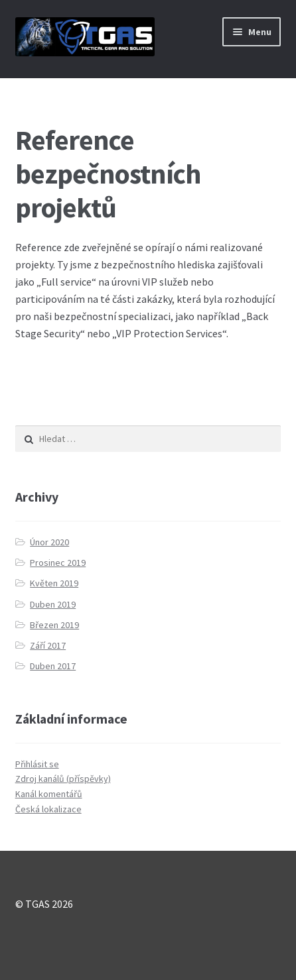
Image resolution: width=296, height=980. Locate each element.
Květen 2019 (54, 583)
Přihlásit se (37, 764)
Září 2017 (48, 645)
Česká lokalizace (48, 809)
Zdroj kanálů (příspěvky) (63, 779)
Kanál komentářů (49, 794)
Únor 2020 (49, 542)
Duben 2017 (53, 666)
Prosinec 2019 (58, 563)
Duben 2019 (53, 604)
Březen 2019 (54, 625)
